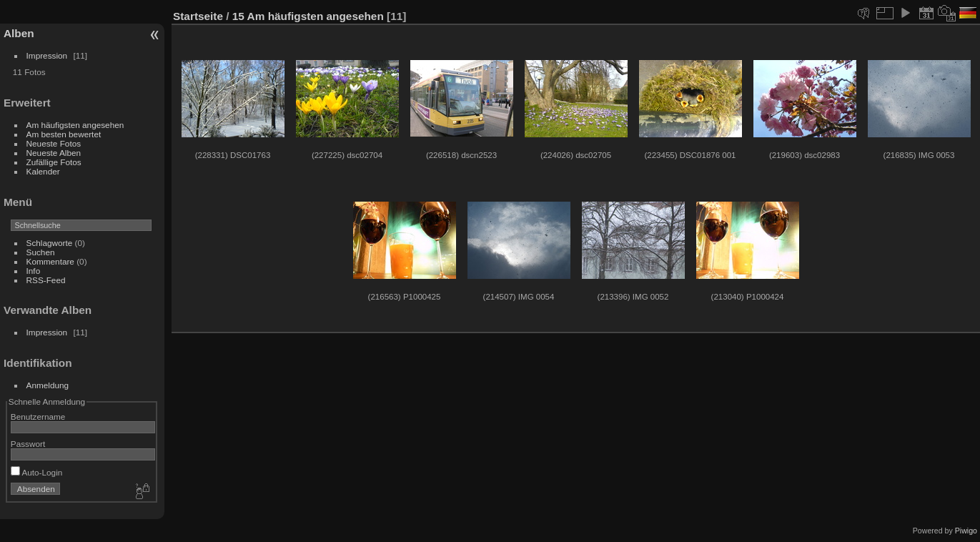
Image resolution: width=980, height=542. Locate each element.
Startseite (198, 16)
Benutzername (38, 417)
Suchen (41, 252)
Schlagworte (50, 243)
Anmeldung (48, 385)
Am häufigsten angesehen (75, 125)
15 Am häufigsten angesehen (308, 16)
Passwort (28, 444)
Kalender (43, 171)
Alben (19, 33)
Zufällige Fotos (54, 162)
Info (34, 271)
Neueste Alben (54, 153)
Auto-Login (37, 472)
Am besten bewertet (64, 134)
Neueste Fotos (54, 143)
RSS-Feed (46, 280)
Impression (47, 55)
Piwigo (966, 531)
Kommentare (50, 261)
